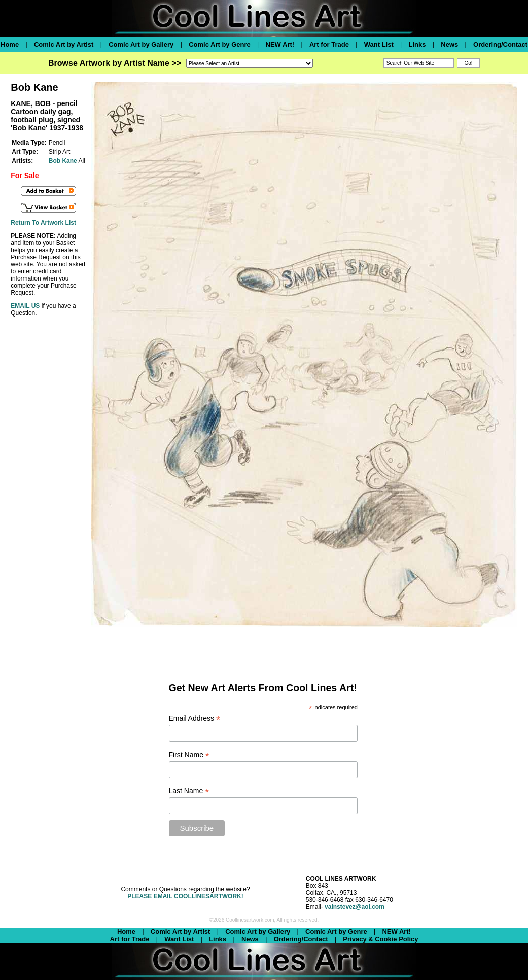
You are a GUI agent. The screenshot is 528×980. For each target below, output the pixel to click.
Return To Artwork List (43, 223)
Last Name (189, 791)
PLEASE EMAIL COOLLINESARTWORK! (185, 896)
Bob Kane (63, 161)
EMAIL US (25, 306)
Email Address (195, 719)
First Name (189, 755)
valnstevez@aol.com (355, 907)
